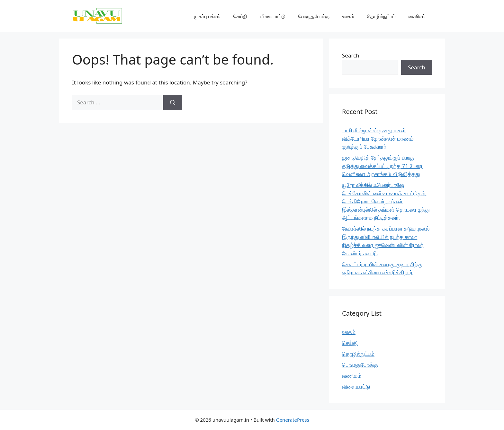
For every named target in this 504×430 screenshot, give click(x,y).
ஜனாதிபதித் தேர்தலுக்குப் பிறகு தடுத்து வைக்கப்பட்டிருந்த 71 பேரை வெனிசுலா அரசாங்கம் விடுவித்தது (382, 166)
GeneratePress (293, 420)
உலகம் (348, 16)
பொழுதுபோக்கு (314, 16)
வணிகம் (417, 16)
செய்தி (240, 16)
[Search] (173, 102)
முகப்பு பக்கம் (207, 16)
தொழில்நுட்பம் (381, 16)
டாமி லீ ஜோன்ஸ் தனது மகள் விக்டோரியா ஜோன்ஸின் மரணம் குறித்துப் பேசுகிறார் (378, 138)
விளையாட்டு (273, 16)
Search (351, 55)
